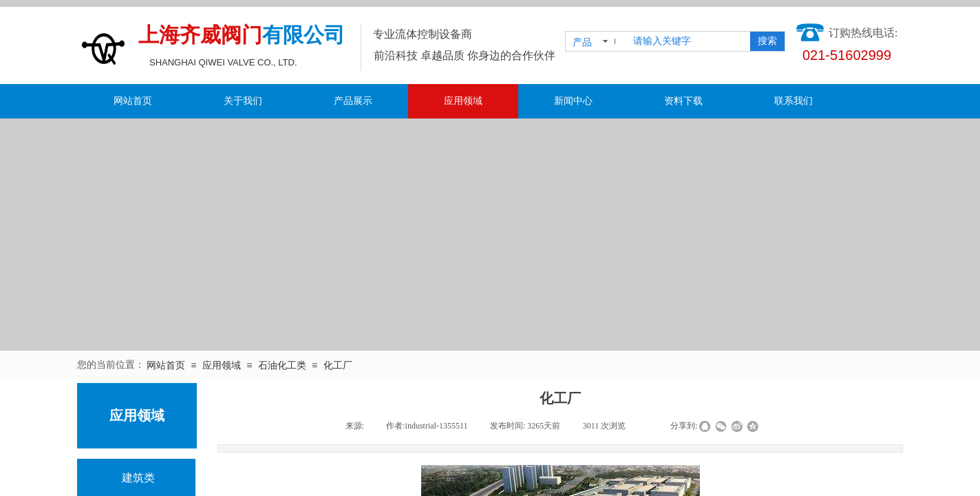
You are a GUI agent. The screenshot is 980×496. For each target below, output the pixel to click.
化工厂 (338, 365)
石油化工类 (282, 365)
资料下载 (683, 101)
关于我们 (243, 101)
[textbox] (689, 41)
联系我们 (793, 101)
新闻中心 (573, 101)
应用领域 (463, 101)
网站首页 (133, 101)
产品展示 (353, 101)
